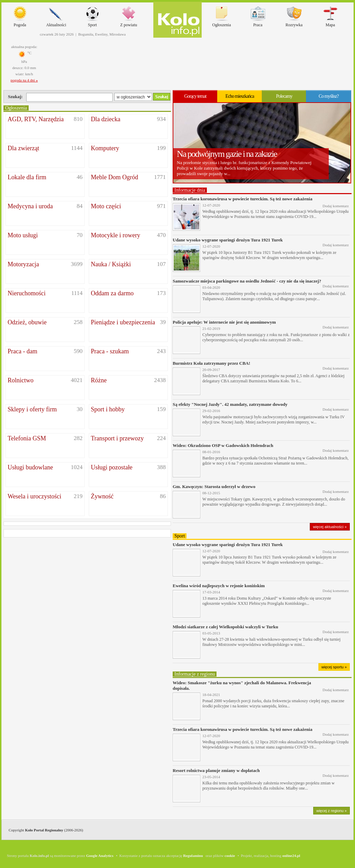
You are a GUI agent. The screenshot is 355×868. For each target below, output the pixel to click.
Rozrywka (294, 15)
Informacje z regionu (195, 674)
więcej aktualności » (330, 527)
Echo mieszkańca (240, 96)
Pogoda (20, 15)
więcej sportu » (334, 667)
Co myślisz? (329, 96)
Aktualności (56, 15)
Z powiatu (129, 15)
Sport (93, 15)
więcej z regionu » (332, 811)
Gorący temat (195, 96)
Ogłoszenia (222, 15)
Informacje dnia (190, 190)
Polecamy (284, 96)
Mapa (330, 15)
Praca (258, 15)
